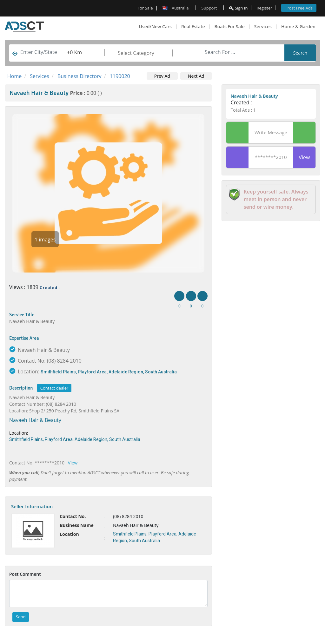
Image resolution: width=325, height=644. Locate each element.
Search (300, 53)
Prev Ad (162, 76)
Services (263, 26)
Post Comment (25, 574)
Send (21, 617)
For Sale (145, 8)
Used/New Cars (155, 26)
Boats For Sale (229, 26)
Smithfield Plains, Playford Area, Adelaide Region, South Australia (109, 372)
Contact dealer (54, 388)
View (73, 463)
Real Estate (193, 26)
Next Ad (196, 76)
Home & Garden (298, 26)
